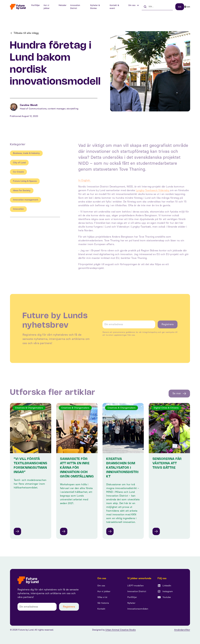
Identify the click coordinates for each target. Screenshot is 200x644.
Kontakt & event (114, 7)
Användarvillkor (182, 630)
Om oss (101, 586)
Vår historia (103, 603)
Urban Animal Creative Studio (121, 630)
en (189, 7)
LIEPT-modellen (135, 586)
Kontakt (101, 609)
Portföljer (36, 5)
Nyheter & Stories (95, 7)
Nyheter (131, 603)
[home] (18, 7)
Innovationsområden (138, 609)
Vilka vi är (102, 597)
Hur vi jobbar (47, 7)
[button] (134, 5)
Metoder (62, 5)
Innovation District (75, 7)
